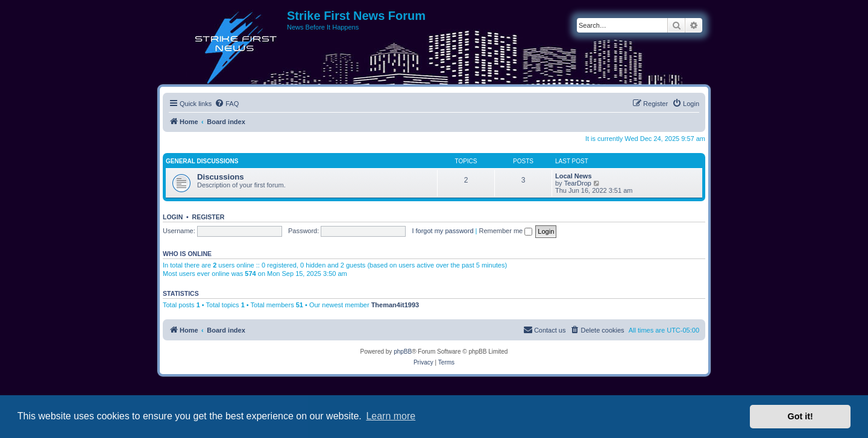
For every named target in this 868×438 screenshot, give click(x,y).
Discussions (221, 177)
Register (209, 217)
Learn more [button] (391, 416)
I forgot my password (442, 231)
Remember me (505, 231)
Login (173, 217)
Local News (574, 176)
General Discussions (202, 161)
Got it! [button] (800, 416)
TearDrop (578, 183)
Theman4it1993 (395, 305)
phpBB (403, 352)
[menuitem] (227, 104)
